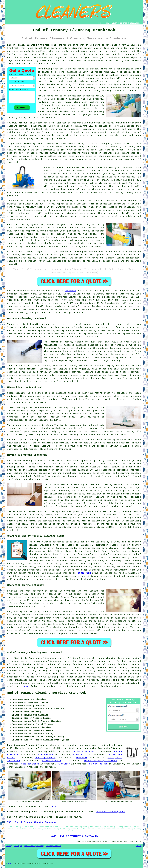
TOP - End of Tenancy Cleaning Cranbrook (32, 822)
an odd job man (98, 764)
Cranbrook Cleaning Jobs (110, 812)
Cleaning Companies (54, 846)
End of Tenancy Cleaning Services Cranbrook (47, 693)
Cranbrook (70, 291)
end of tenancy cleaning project (100, 686)
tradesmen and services (41, 767)
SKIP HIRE (81, 758)
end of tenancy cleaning (86, 306)
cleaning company (43, 515)
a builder (64, 764)
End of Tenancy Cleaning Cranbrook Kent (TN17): (37, 45)
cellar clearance (83, 751)
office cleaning (52, 761)
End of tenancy (16, 291)
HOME (100, 23)
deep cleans (123, 561)
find (16, 658)
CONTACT (124, 23)
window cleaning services (101, 761)
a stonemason (46, 755)
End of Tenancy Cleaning (34, 846)
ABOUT (115, 23)
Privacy (139, 846)
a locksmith (80, 755)
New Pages (18, 846)
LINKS (107, 23)
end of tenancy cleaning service (102, 91)
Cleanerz (11, 863)
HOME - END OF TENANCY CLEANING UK (74, 836)
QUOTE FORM (84, 573)
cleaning (95, 467)
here (26, 686)
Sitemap (9, 846)
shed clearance (30, 764)
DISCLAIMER (135, 23)
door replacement (45, 758)
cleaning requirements (115, 570)
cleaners (12, 303)
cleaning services (94, 579)
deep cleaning (132, 348)
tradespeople (77, 748)
